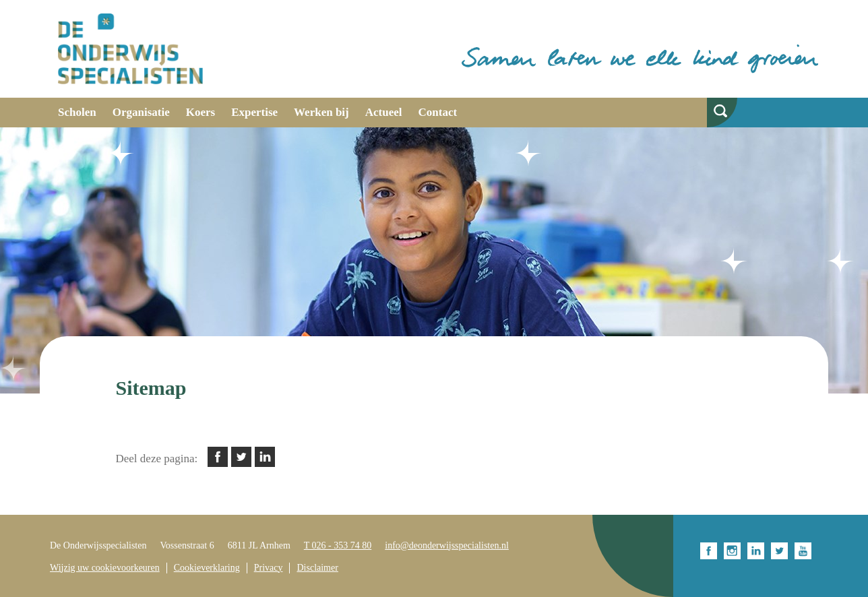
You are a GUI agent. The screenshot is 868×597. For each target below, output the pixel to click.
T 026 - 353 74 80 (338, 545)
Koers (200, 112)
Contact (438, 112)
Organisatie (141, 112)
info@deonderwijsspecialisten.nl (447, 545)
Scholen (77, 112)
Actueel (384, 112)
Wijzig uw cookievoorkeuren (105, 568)
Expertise (254, 112)
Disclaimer (317, 568)
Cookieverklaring (207, 568)
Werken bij (321, 112)
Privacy (269, 568)
